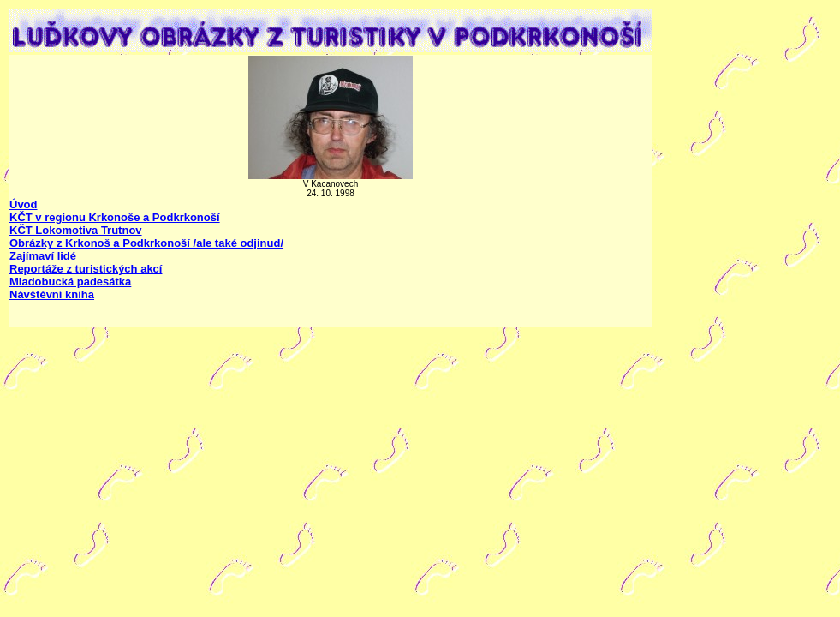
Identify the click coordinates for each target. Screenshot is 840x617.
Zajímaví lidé (43, 256)
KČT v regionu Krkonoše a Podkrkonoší (115, 217)
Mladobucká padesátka (70, 282)
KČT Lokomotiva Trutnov (76, 230)
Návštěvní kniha (52, 294)
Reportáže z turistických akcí (86, 269)
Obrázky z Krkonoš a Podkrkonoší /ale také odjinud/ (146, 243)
